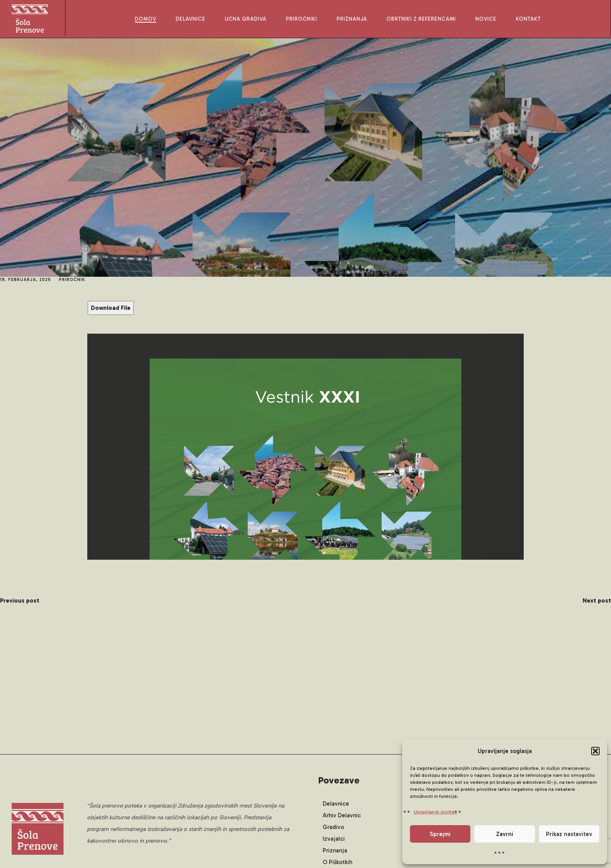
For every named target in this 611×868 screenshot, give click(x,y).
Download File (111, 308)
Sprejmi (440, 834)
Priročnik (72, 280)
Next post (597, 601)
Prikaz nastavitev (569, 834)
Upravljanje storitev (435, 812)
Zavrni (505, 834)
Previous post (20, 601)
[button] (595, 751)
